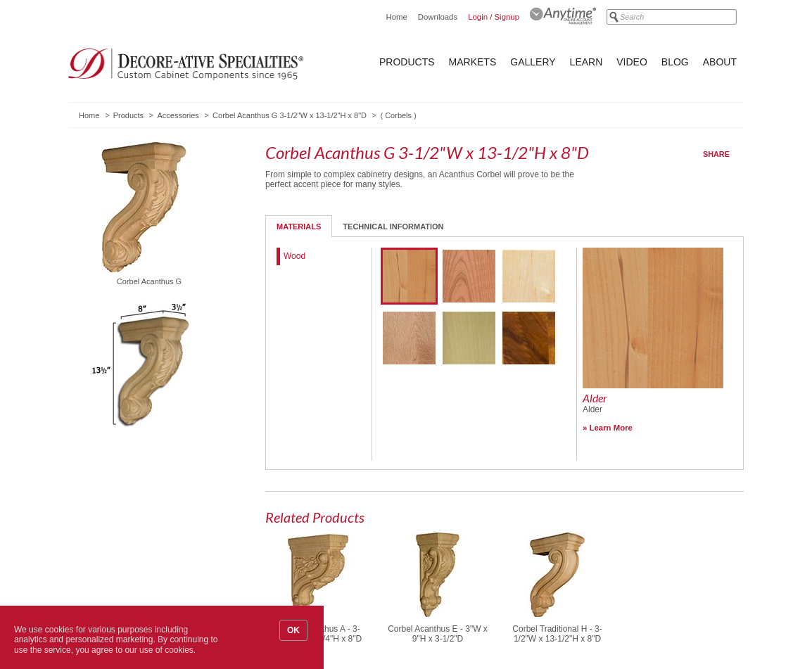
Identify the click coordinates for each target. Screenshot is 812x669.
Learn (586, 62)
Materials (299, 227)
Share (716, 154)
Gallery (533, 62)
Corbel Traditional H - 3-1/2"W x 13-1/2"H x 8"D (557, 634)
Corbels (398, 115)
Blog (675, 62)
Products (407, 62)
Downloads (438, 17)
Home (396, 17)
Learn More (611, 428)
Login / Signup (494, 17)
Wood (294, 256)
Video (632, 62)
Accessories (178, 115)
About (720, 62)
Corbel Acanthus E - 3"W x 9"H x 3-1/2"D (438, 634)
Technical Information (393, 227)
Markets (473, 62)
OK (293, 630)
